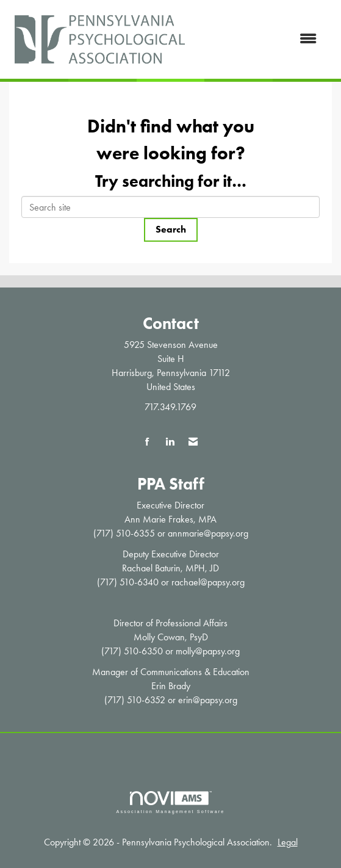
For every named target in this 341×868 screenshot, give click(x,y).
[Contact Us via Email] (193, 442)
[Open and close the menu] (260, 39)
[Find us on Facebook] (147, 442)
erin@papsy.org (208, 700)
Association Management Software (170, 802)
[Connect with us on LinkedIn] (170, 442)
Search (171, 229)
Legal (288, 842)
